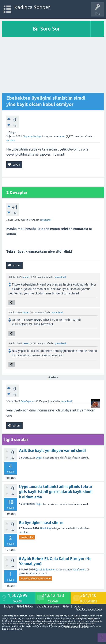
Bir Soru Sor (46, 29)
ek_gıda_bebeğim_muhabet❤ (36, 578)
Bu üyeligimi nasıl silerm (41, 523)
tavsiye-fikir (27, 537)
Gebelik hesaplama (48, 606)
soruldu (11, 140)
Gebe (66, 606)
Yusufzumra (79, 570)
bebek (77, 606)
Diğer (39, 458)
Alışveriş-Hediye (32, 137)
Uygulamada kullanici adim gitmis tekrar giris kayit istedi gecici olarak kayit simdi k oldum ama (56, 492)
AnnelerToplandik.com (89, 609)
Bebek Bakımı (25, 606)
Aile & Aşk (45, 528)
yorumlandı (61, 277)
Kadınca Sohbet (32, 7)
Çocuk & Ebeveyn (45, 570)
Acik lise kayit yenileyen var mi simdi (52, 451)
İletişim (8, 606)
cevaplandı (46, 220)
